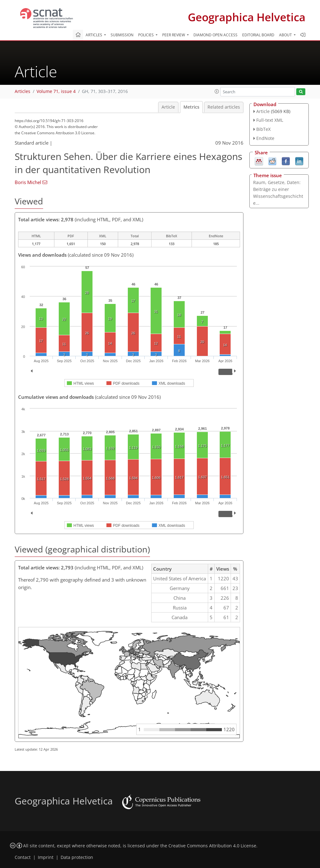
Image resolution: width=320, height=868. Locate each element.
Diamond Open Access (215, 35)
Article (168, 107)
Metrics (191, 107)
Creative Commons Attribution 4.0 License (212, 846)
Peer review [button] (174, 35)
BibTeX (263, 129)
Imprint (46, 857)
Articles (22, 91)
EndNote (265, 138)
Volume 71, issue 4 (56, 91)
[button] (217, 91)
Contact (23, 857)
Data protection (77, 857)
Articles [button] (94, 35)
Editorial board (258, 35)
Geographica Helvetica (247, 17)
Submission (122, 35)
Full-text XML (270, 120)
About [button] (286, 35)
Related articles (224, 107)
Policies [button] (146, 35)
